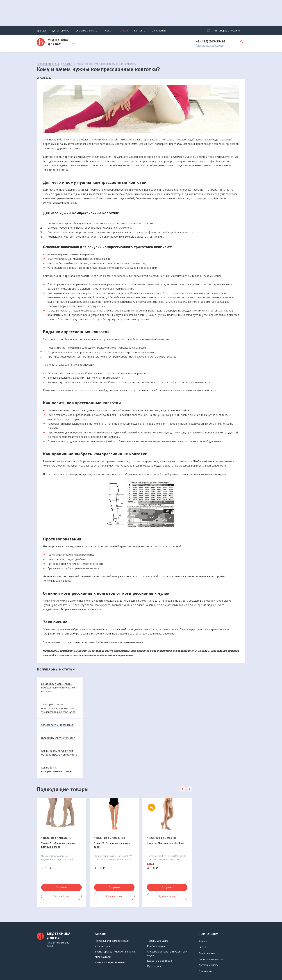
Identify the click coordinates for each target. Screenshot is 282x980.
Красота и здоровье (160, 961)
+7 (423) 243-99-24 (211, 41)
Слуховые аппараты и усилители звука (167, 953)
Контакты (140, 31)
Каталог (204, 941)
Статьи (124, 31)
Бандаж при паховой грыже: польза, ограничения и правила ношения (58, 687)
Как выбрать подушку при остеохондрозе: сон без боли (59, 764)
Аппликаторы (103, 957)
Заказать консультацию (210, 45)
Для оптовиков (61, 31)
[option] (61, 864)
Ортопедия (154, 966)
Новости (108, 31)
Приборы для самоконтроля (112, 941)
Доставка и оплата (86, 31)
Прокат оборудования (208, 958)
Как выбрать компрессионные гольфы (123, 642)
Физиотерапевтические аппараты (115, 951)
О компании (159, 31)
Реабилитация (156, 946)
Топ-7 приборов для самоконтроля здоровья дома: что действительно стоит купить (57, 710)
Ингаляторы (102, 946)
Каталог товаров (93, 44)
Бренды (41, 31)
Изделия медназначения (110, 962)
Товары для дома (158, 941)
